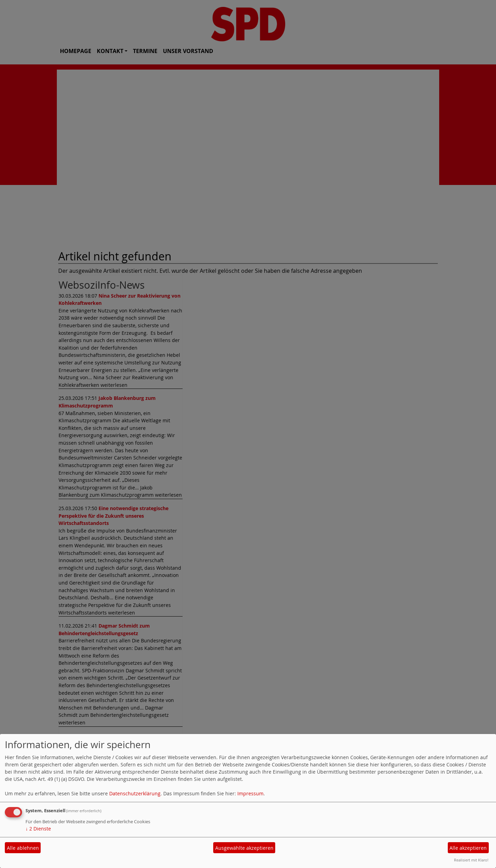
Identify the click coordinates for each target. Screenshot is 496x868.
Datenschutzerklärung (135, 793)
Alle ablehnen (23, 848)
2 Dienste (38, 829)
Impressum (250, 793)
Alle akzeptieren (468, 848)
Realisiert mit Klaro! (471, 860)
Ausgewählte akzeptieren (244, 848)
